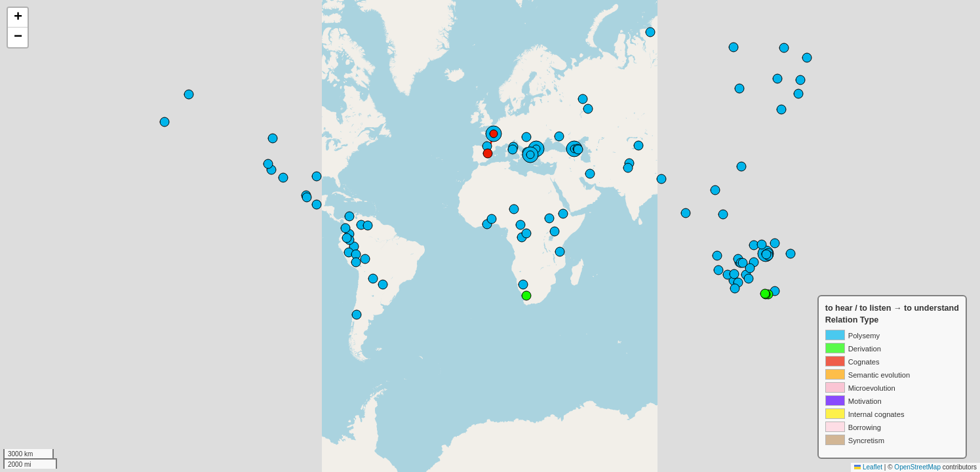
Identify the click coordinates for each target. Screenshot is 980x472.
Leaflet (868, 467)
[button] (18, 18)
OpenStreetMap (917, 467)
